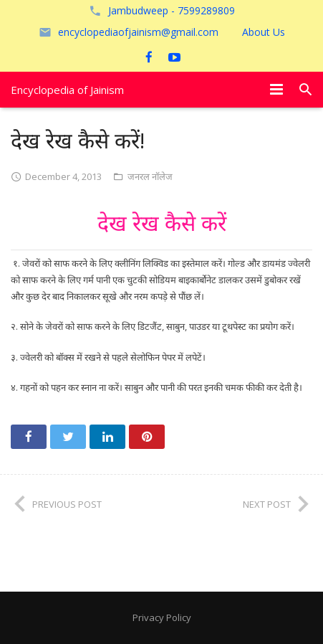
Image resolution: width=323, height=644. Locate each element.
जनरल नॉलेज (150, 176)
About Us (264, 32)
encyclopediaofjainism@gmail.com (138, 32)
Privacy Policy (162, 617)
